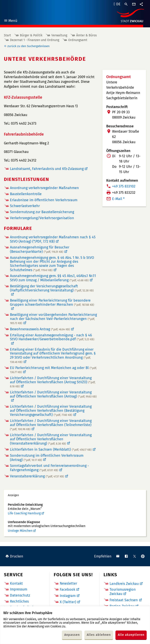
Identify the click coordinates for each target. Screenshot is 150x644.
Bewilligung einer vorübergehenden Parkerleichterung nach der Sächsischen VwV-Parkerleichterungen (53, 319)
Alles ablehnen (99, 635)
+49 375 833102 (124, 186)
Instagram (68, 596)
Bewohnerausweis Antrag (40, 329)
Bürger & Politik (31, 35)
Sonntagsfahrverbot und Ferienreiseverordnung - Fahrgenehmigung (49, 468)
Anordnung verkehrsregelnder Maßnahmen (44, 188)
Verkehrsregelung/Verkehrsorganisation (42, 218)
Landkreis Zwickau (124, 584)
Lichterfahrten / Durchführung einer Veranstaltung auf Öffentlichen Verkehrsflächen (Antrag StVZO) (53, 382)
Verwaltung (59, 35)
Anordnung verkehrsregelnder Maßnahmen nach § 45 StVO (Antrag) (53, 239)
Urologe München (20, 531)
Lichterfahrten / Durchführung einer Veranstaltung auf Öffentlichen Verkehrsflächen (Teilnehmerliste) (51, 425)
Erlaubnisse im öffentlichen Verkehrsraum (44, 200)
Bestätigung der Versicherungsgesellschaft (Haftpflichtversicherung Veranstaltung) (52, 288)
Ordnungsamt (78, 40)
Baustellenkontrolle (26, 194)
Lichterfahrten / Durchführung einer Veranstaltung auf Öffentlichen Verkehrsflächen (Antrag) (53, 394)
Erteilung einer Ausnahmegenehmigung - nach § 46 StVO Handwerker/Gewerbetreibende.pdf (52, 337)
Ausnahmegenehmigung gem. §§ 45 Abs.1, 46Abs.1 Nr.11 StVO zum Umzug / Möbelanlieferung (53, 278)
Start (7, 35)
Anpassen (72, 635)
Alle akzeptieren (131, 635)
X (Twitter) (68, 602)
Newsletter (68, 583)
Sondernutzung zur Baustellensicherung (42, 212)
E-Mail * (118, 199)
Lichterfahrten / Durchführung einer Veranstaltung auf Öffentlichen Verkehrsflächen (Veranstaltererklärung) (51, 439)
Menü (10, 21)
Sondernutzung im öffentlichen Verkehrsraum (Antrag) (47, 458)
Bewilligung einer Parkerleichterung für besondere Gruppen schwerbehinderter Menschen (52, 303)
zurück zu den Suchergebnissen (29, 46)
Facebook (67, 590)
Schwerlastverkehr (25, 206)
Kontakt (16, 583)
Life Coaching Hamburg (24, 513)
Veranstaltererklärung (37, 476)
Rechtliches (19, 601)
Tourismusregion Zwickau (123, 592)
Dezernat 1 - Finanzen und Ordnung (35, 40)
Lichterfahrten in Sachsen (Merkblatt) (51, 449)
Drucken (14, 556)
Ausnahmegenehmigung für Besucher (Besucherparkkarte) (40, 249)
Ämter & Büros (86, 35)
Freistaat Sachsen (124, 600)
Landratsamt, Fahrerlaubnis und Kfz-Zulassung (47, 169)
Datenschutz (20, 595)
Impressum (19, 589)
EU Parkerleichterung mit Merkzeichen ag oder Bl (53, 370)
